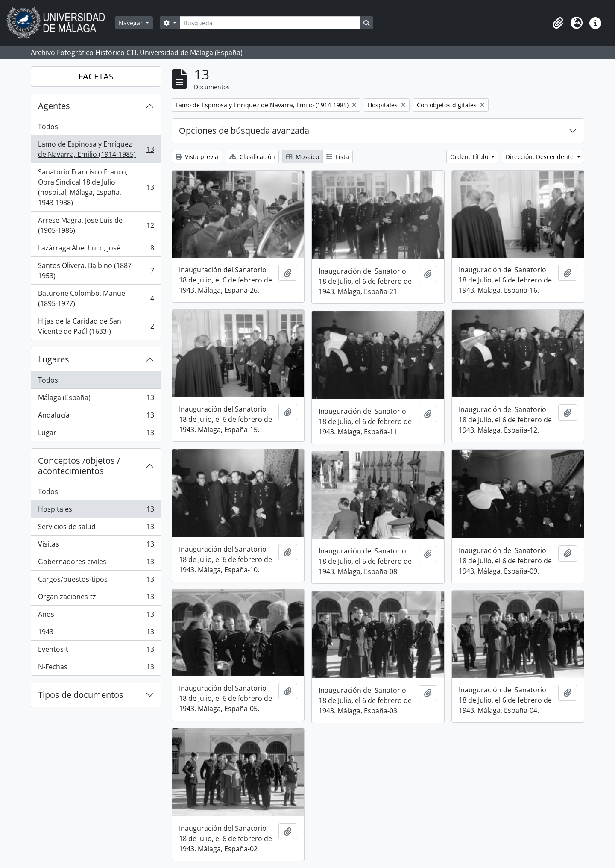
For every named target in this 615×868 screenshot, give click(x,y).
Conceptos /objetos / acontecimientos (79, 466)
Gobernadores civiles (96, 563)
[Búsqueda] (270, 23)
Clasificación (252, 157)
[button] (558, 23)
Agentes (54, 106)
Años (96, 616)
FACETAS (96, 76)
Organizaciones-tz (96, 599)
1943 (96, 634)
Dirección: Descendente (540, 157)
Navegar (132, 23)
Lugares (54, 359)
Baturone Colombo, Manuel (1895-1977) (96, 298)
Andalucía (96, 417)
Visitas (96, 546)
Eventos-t (96, 651)
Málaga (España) (96, 399)
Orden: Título (470, 157)
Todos (48, 127)
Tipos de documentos (81, 695)
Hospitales (96, 511)
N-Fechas (96, 668)
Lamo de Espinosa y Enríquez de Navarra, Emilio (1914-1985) (96, 149)
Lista (338, 157)
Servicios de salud (96, 528)
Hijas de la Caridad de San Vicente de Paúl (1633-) (96, 326)
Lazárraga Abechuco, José (96, 250)
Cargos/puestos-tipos (96, 581)
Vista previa (197, 157)
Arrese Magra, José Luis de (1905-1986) (96, 225)
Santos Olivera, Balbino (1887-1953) (96, 271)
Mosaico (303, 157)
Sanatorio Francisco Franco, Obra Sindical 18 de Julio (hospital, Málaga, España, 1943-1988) (96, 187)
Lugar (96, 434)
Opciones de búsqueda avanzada (244, 131)
